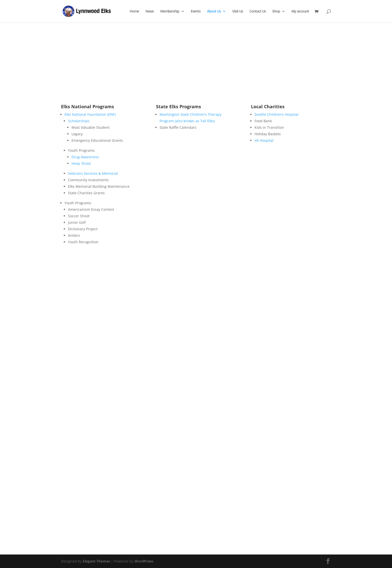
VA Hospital (264, 140)
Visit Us (238, 11)
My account (300, 11)
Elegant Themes (96, 561)
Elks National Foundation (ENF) (90, 114)
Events (196, 11)
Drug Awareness (85, 157)
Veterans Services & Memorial (93, 173)
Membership (170, 11)
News (150, 11)
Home (134, 11)
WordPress (144, 561)
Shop (276, 11)
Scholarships (79, 121)
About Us (214, 11)
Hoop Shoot (81, 163)
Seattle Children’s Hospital (276, 114)
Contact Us (258, 11)
